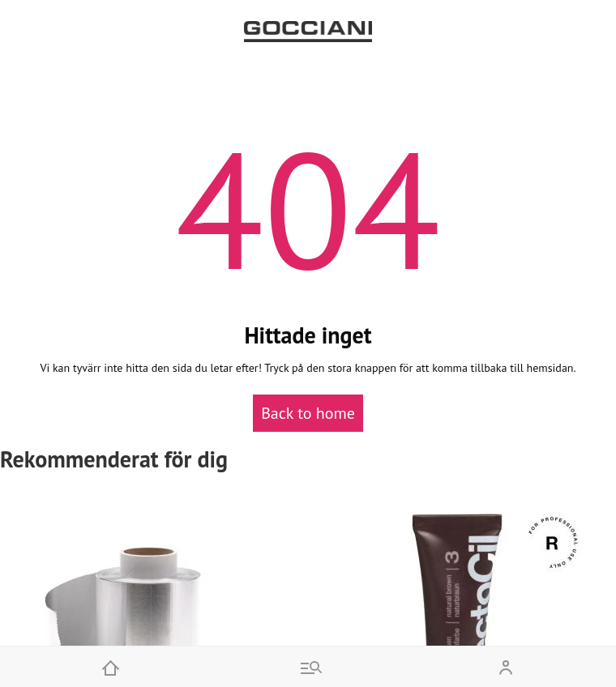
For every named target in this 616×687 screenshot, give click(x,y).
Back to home (308, 413)
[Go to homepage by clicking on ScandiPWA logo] (308, 32)
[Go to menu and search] (308, 667)
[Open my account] (506, 667)
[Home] (110, 667)
